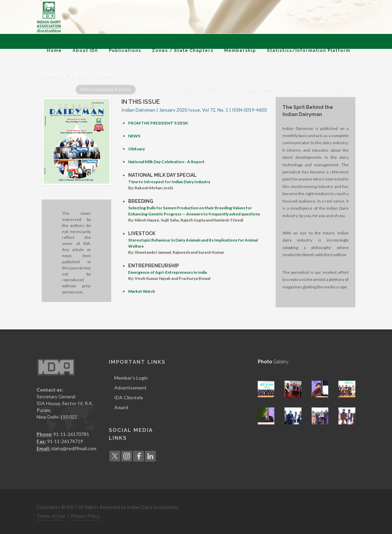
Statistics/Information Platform (309, 50)
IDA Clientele (129, 397)
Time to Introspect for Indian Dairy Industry (169, 182)
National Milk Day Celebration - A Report (166, 162)
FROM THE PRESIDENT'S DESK (158, 123)
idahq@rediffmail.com (74, 448)
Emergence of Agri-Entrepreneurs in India (168, 272)
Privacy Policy (85, 516)
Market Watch (142, 291)
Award (121, 407)
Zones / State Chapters (183, 50)
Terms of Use (51, 516)
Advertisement (130, 388)
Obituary (136, 149)
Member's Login (131, 378)
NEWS (134, 136)
